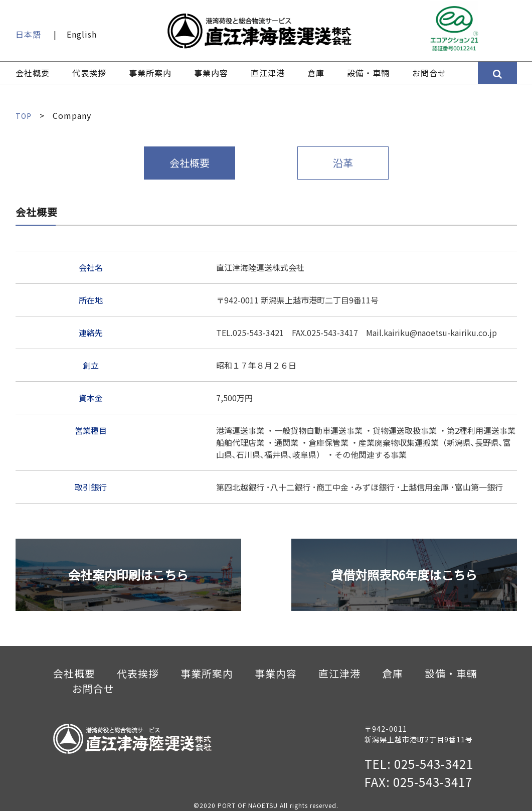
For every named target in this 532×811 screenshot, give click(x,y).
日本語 (28, 34)
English (82, 34)
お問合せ (429, 73)
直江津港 (268, 73)
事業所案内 (150, 73)
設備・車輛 (368, 73)
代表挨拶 (89, 73)
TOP (25, 115)
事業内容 (211, 73)
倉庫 (316, 73)
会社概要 (33, 73)
